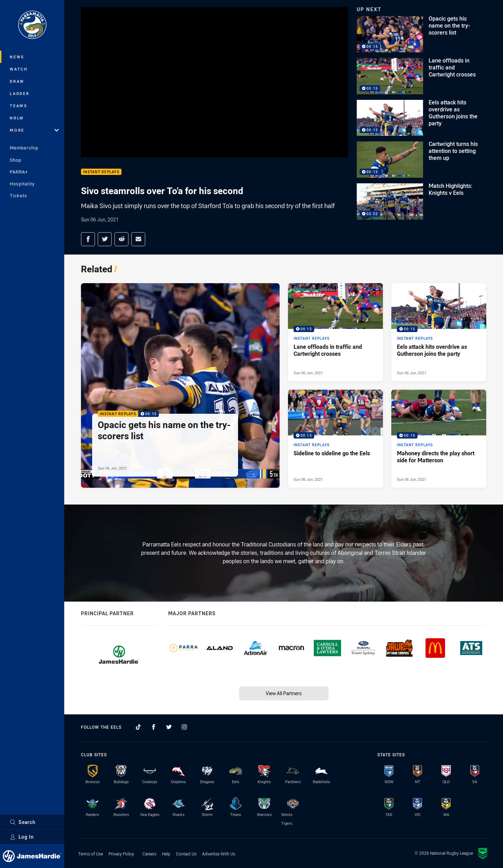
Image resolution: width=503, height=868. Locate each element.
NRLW (17, 118)
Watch (19, 69)
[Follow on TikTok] (138, 727)
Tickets (19, 196)
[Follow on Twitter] (169, 727)
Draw (17, 81)
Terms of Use (91, 854)
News (17, 57)
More (34, 130)
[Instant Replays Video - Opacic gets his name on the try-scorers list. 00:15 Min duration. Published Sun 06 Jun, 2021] (180, 385)
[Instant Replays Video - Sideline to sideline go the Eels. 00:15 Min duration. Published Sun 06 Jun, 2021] (335, 439)
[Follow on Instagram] (184, 727)
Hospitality (22, 184)
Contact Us (186, 854)
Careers (149, 854)
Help (166, 854)
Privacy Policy (121, 854)
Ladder (20, 93)
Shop (16, 160)
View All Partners (284, 693)
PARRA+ (19, 172)
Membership (24, 148)
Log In (22, 837)
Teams (19, 106)
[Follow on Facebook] (154, 727)
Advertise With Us (219, 854)
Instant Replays (101, 172)
